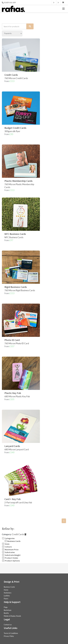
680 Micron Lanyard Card (17, 449)
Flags (6, 607)
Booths (6, 613)
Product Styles (10, 558)
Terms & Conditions (11, 633)
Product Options (11, 561)
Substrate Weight (11, 555)
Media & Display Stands (12, 616)
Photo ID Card (12, 340)
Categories (8, 538)
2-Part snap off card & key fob (18, 502)
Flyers (6, 599)
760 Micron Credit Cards (16, 78)
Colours (7, 547)
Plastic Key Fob (13, 393)
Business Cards (12, 541)
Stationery (8, 593)
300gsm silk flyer (12, 131)
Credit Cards (11, 75)
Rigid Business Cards (16, 287)
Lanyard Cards (12, 446)
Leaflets (7, 596)
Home (6, 590)
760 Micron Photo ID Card (17, 343)
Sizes (6, 544)
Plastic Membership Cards (18, 181)
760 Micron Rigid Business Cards (20, 290)
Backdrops (8, 610)
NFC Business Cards (15, 234)
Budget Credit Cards (15, 128)
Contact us (8, 625)
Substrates (8, 552)
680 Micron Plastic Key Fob (17, 396)
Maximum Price (10, 549)
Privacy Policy (9, 636)
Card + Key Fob (13, 499)
